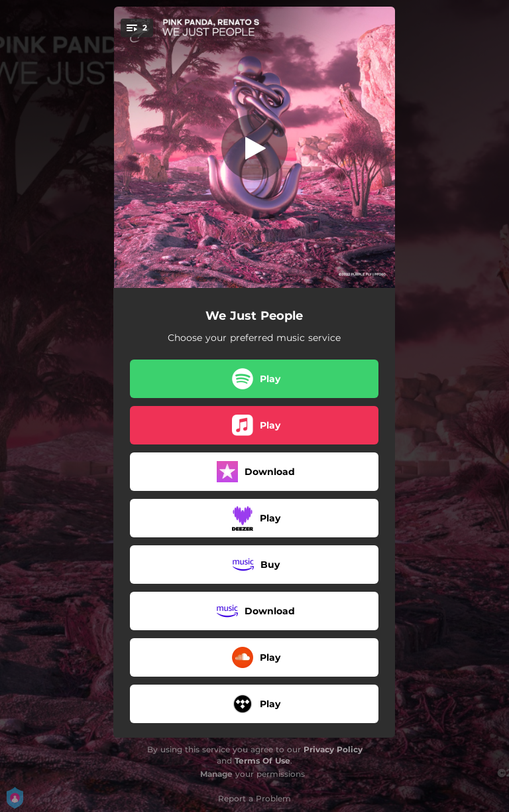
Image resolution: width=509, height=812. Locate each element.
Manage (216, 774)
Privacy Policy (333, 749)
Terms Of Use (262, 761)
